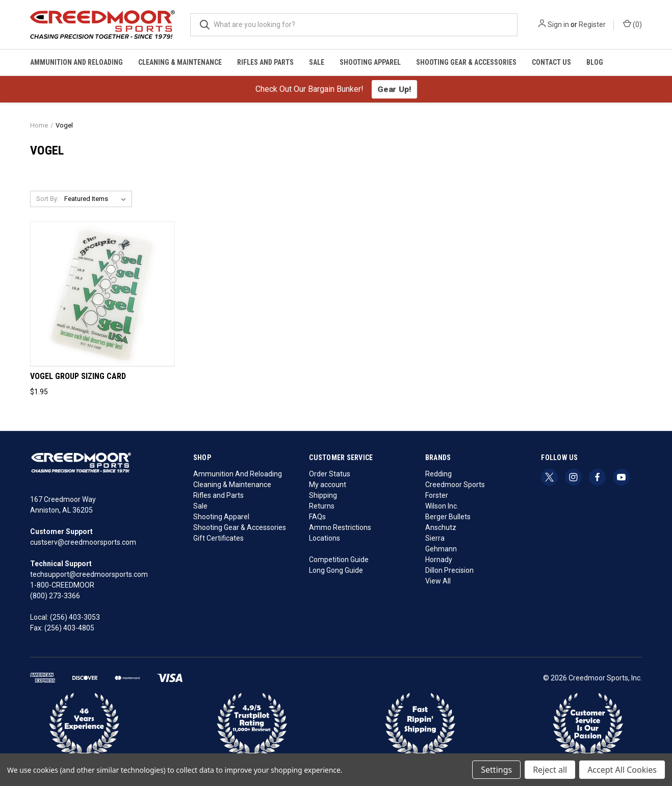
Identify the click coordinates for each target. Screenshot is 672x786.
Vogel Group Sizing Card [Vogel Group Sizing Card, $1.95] (78, 376)
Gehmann (441, 549)
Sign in (558, 24)
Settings (496, 770)
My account (328, 485)
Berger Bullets (448, 517)
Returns (322, 506)
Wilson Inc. (442, 506)
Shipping (323, 495)
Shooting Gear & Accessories (466, 62)
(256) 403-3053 (75, 617)
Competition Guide (339, 560)
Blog (595, 62)
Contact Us (551, 62)
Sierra (435, 538)
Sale (317, 62)
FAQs (317, 517)
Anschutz (441, 527)
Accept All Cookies (622, 770)
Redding (438, 474)
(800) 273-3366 (55, 596)
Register (592, 24)
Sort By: (47, 199)
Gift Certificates (218, 538)
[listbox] (97, 199)
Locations (325, 538)
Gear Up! (394, 89)
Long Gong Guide (336, 570)
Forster (437, 495)
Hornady (439, 560)
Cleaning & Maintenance (180, 62)
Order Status (330, 474)
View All (438, 581)
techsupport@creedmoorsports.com (89, 574)
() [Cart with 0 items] (632, 24)
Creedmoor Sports (455, 485)
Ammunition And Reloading (76, 62)
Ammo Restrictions (340, 527)
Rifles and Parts (265, 62)
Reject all (550, 770)
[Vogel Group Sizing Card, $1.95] (102, 294)
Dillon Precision (449, 570)
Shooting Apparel (370, 62)
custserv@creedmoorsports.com (83, 542)
